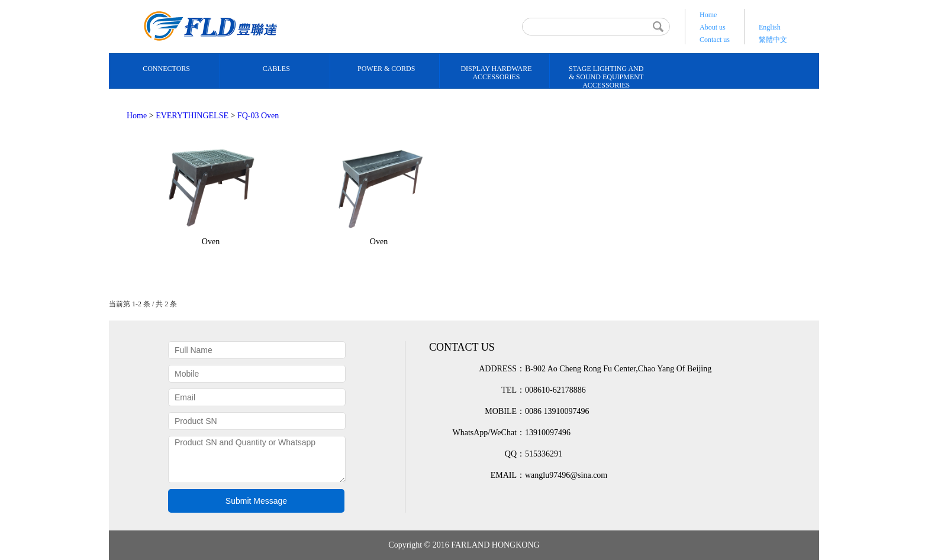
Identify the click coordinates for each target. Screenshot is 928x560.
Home (708, 15)
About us (713, 27)
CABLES (276, 69)
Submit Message (256, 501)
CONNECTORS (166, 69)
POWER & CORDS (386, 69)
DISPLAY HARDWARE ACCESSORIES (496, 73)
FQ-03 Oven (258, 116)
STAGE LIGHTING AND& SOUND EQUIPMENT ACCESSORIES (606, 77)
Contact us (715, 40)
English (770, 27)
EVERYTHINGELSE (192, 116)
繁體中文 (773, 40)
